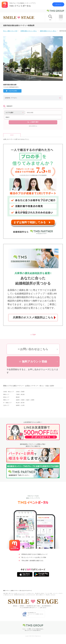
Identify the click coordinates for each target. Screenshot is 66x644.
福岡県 (18, 405)
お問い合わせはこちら (34, 349)
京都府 (23, 400)
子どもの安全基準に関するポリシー (28, 608)
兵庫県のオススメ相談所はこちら (33, 317)
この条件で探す (34, 122)
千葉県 (18, 394)
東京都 (23, 394)
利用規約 (22, 606)
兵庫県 (32, 400)
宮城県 (23, 392)
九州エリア (6, 405)
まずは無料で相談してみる (30, 222)
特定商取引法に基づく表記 (33, 606)
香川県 (23, 403)
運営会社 (15, 606)
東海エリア (6, 397)
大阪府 (28, 400)
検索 (50, 20)
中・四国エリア (7, 403)
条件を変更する (33, 126)
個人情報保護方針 (46, 606)
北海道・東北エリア (9, 392)
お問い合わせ (43, 608)
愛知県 (18, 397)
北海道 (18, 392)
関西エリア (6, 400)
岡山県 (18, 403)
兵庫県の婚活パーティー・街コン (29, 31)
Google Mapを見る (13, 91)
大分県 (23, 405)
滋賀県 (18, 400)
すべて (12, 135)
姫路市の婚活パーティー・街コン (48, 31)
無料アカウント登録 (34, 362)
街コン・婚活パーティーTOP (10, 31)
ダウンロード (58, 4)
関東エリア (6, 394)
